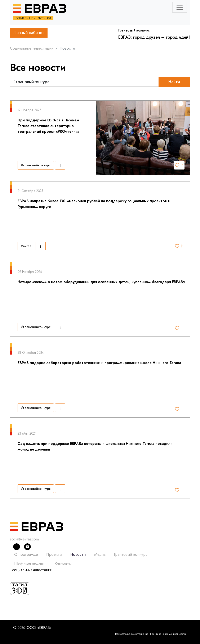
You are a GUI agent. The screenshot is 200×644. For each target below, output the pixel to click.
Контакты (63, 564)
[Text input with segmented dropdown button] (84, 82)
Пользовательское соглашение (131, 634)
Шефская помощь (30, 564)
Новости (78, 555)
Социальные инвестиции (32, 48)
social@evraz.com (24, 539)
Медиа (100, 555)
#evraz (26, 246)
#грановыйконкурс (36, 165)
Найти (174, 82)
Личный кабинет (29, 33)
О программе (26, 555)
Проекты (54, 555)
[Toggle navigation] (180, 7)
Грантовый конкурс (131, 555)
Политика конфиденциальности (168, 634)
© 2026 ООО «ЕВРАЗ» (32, 628)
